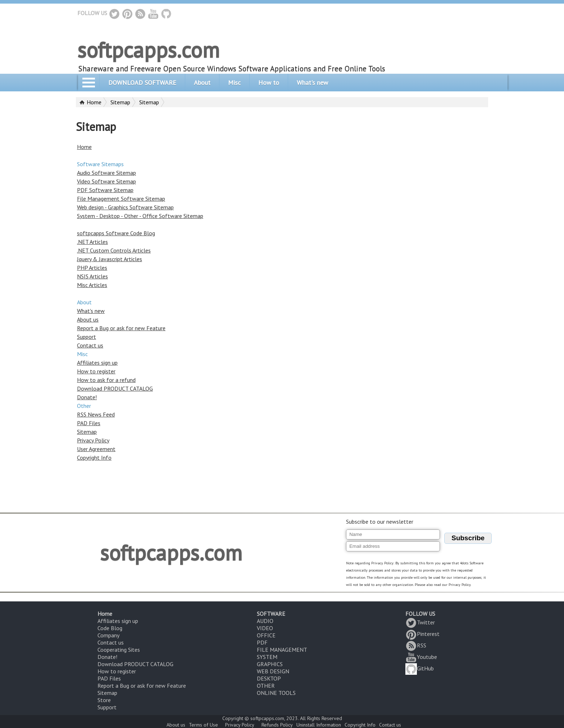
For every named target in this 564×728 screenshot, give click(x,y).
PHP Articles (92, 268)
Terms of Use (203, 725)
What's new (312, 83)
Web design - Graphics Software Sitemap (125, 207)
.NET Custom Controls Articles (114, 250)
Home (94, 102)
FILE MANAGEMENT (282, 650)
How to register (96, 371)
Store (104, 700)
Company (108, 635)
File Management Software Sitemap (121, 199)
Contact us (90, 345)
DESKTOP (269, 678)
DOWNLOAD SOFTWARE (142, 83)
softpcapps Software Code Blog (116, 233)
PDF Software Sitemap (105, 190)
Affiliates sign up (97, 363)
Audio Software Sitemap (106, 173)
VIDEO (265, 628)
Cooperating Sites (119, 650)
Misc (234, 83)
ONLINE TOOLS (276, 693)
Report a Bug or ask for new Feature (121, 328)
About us (88, 319)
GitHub (420, 668)
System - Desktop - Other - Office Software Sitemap (140, 216)
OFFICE (266, 635)
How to (269, 83)
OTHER (266, 686)
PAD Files (89, 423)
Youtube (421, 657)
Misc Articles (92, 285)
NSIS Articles (92, 276)
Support (87, 337)
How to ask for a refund (106, 380)
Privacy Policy (93, 440)
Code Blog (110, 628)
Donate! (87, 397)
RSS (416, 645)
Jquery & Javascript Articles (110, 259)
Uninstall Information (319, 725)
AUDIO (265, 621)
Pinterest (422, 634)
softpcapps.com (148, 50)
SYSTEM (267, 657)
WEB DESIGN (273, 671)
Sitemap (120, 102)
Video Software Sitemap (106, 181)
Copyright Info (94, 458)
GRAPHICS (270, 664)
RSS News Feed (96, 414)
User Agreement (96, 449)
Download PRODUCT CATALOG (115, 388)
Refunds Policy (277, 725)
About (202, 83)
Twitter (420, 622)
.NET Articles (92, 242)
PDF (262, 642)
